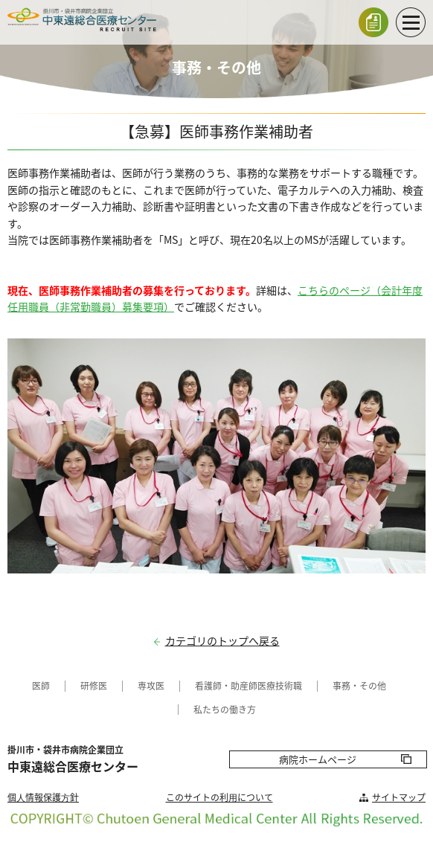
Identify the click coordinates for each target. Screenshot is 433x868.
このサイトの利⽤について (219, 797)
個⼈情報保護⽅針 (43, 797)
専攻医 (151, 686)
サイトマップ (399, 797)
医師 (41, 686)
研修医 (94, 686)
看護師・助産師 (226, 686)
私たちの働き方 (225, 710)
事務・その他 (359, 686)
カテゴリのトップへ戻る (222, 641)
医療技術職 (280, 686)
